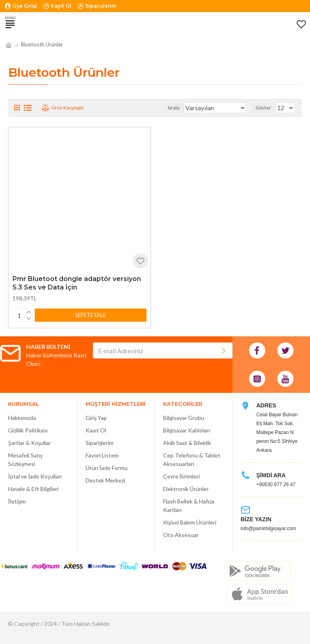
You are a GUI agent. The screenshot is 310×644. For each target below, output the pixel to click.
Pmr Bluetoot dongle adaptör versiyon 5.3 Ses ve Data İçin (77, 283)
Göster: (264, 108)
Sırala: (174, 108)
